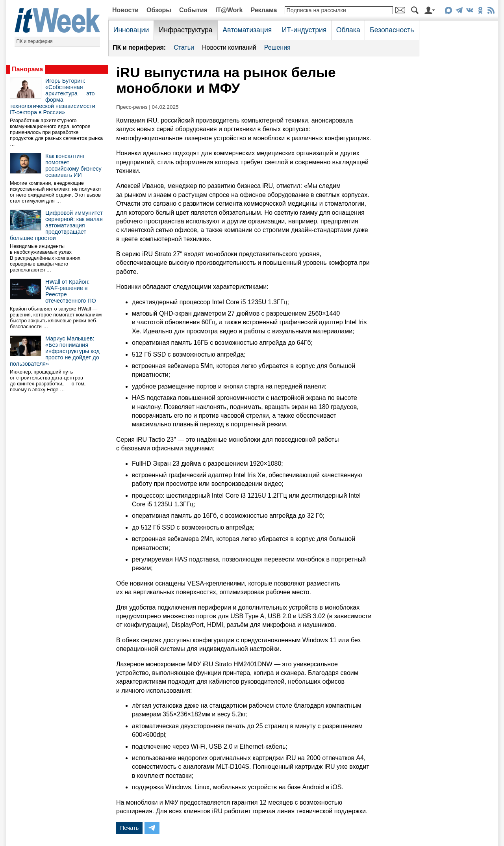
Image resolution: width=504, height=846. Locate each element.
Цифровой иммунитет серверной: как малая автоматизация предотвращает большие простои (56, 225)
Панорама (27, 69)
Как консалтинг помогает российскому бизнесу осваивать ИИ (73, 165)
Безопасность (392, 30)
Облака (348, 30)
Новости (125, 10)
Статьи (184, 47)
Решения (277, 47)
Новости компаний (229, 47)
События (193, 10)
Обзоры (159, 10)
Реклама (264, 10)
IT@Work (229, 10)
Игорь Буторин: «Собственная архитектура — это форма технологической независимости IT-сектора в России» (53, 97)
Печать (129, 828)
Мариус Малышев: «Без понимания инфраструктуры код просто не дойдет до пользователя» (55, 351)
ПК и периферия (35, 41)
